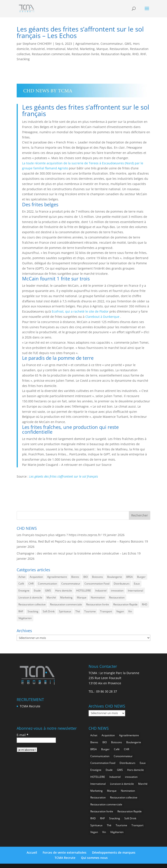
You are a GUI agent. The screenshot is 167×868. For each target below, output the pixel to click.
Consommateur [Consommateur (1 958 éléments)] (71, 584)
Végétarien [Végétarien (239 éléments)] (25, 618)
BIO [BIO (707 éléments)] (86, 577)
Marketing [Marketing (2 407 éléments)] (66, 597)
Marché (73, 49)
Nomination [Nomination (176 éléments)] (98, 597)
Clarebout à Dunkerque (102, 317)
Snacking (23, 59)
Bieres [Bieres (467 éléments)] (75, 577)
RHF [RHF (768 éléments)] (21, 611)
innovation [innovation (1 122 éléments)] (117, 591)
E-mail (23, 735)
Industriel (38, 49)
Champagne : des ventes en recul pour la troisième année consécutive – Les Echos (76, 553)
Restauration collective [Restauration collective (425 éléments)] (32, 604)
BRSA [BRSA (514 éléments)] (130, 577)
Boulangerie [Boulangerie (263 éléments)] (115, 577)
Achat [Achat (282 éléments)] (22, 577)
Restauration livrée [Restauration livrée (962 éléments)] (98, 604)
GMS (128, 44)
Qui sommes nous (94, 858)
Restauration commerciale (51, 54)
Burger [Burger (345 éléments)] (141, 577)
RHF (143, 54)
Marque (102, 49)
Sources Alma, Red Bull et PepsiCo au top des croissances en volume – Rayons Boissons (80, 541)
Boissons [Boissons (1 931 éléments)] (97, 577)
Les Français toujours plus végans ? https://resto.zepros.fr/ (59, 535)
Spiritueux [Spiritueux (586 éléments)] (65, 611)
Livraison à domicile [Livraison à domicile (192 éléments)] (30, 597)
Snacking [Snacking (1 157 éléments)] (33, 611)
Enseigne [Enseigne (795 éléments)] (24, 591)
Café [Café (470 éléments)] (21, 584)
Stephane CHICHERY (37, 44)
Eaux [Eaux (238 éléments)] (137, 584)
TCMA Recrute (30, 706)
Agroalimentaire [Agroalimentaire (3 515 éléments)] (57, 577)
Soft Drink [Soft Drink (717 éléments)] (49, 611)
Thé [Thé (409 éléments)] (78, 611)
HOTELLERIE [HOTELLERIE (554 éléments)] (84, 591)
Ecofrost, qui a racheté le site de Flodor (80, 311)
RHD (135, 54)
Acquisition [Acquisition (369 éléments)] (36, 577)
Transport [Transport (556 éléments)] (106, 611)
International (56, 49)
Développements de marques (114, 852)
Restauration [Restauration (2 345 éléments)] (117, 597)
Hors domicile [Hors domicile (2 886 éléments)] (64, 591)
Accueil (32, 852)
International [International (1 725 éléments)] (135, 591)
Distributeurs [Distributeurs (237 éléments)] (122, 584)
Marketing (87, 49)
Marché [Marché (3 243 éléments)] (51, 597)
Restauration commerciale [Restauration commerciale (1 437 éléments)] (66, 604)
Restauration (119, 49)
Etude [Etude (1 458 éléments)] (37, 591)
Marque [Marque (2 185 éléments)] (82, 597)
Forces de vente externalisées (65, 852)
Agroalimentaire (87, 44)
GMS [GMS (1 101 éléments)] (48, 591)
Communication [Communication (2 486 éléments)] (47, 584)
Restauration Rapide (116, 54)
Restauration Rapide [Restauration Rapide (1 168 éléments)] (125, 604)
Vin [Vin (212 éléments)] (130, 611)
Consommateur (112, 44)
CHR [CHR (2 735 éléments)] (31, 584)
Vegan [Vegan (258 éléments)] (120, 611)
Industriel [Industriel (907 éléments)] (101, 591)
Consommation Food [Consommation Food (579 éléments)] (97, 584)
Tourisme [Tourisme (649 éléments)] (90, 611)
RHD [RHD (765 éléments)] (145, 604)
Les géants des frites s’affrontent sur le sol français (64, 476)
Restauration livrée (85, 54)
